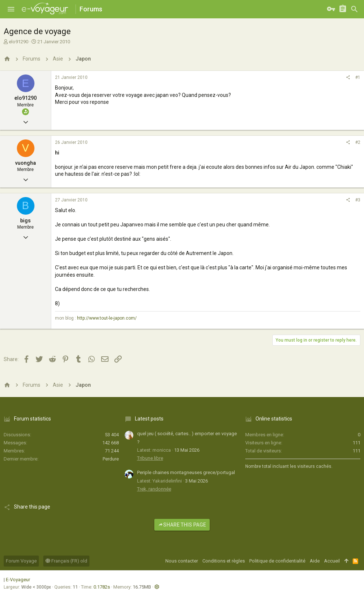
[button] (11, 9)
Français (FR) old (66, 561)
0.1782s (102, 587)
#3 (358, 200)
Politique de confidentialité (277, 561)
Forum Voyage (21, 561)
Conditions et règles (224, 561)
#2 (358, 142)
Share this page (182, 525)
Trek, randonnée (154, 489)
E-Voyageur (18, 580)
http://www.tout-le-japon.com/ (107, 318)
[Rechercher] (354, 9)
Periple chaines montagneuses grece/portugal (186, 472)
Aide (315, 561)
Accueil (332, 561)
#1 (358, 77)
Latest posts (149, 419)
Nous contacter (182, 561)
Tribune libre (150, 458)
